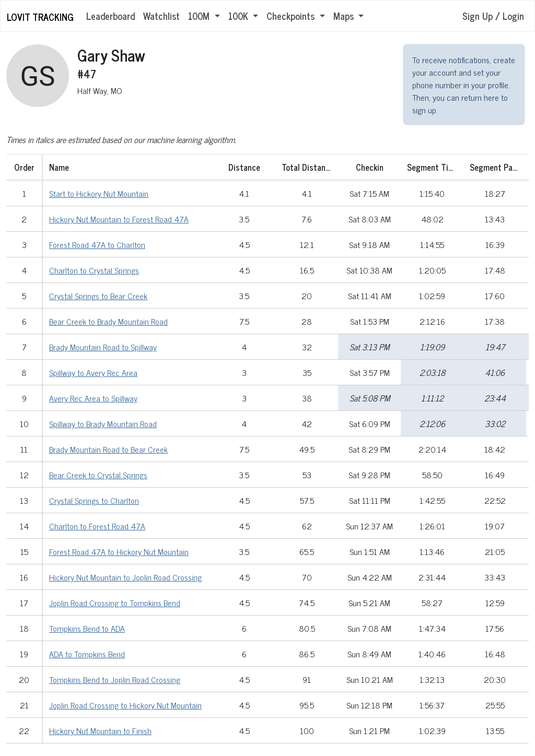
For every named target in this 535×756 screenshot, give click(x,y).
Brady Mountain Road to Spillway (103, 347)
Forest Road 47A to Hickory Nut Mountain (119, 551)
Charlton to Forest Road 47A (97, 526)
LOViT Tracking (40, 17)
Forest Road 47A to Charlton (97, 244)
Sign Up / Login (493, 16)
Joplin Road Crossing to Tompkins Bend (115, 603)
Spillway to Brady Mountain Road (103, 423)
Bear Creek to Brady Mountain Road (108, 321)
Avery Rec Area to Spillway (93, 398)
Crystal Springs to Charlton (94, 500)
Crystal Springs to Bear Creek (98, 296)
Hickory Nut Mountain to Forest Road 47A (119, 219)
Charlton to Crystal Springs (94, 270)
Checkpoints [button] (292, 16)
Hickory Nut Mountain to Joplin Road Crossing (125, 577)
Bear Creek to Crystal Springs (98, 475)
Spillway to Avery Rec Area (93, 372)
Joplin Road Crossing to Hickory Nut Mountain (125, 705)
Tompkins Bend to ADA (87, 628)
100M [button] (200, 16)
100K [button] (240, 16)
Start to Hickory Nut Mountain (99, 193)
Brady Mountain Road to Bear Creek (108, 449)
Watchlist (161, 16)
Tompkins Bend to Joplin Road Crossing (115, 679)
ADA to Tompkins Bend (87, 654)
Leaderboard (111, 16)
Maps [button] (345, 16)
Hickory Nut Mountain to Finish (100, 730)
